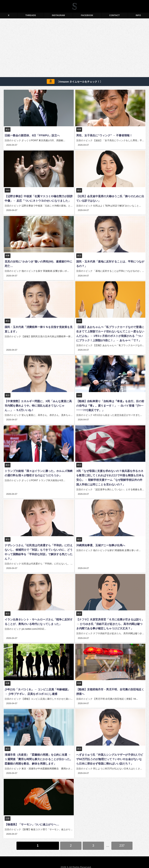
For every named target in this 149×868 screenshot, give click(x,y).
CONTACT (114, 15)
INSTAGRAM (58, 15)
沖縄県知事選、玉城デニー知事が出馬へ (100, 542)
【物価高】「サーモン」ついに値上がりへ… (31, 819)
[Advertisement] (74, 48)
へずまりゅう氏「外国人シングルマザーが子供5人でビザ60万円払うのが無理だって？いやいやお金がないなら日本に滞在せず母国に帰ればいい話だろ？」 (110, 754)
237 (122, 840)
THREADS (31, 15)
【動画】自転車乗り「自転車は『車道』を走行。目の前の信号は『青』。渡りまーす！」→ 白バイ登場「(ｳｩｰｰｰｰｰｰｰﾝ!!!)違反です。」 (110, 403)
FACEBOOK (87, 15)
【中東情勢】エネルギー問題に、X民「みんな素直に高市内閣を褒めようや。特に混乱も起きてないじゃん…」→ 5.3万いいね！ (38, 403)
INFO (138, 15)
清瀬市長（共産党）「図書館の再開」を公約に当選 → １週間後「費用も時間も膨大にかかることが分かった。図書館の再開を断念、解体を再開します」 (38, 754)
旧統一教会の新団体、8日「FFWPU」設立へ (32, 135)
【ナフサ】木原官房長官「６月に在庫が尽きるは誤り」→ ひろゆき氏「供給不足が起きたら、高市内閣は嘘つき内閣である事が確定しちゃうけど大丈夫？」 (110, 620)
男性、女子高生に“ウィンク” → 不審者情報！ (104, 135)
